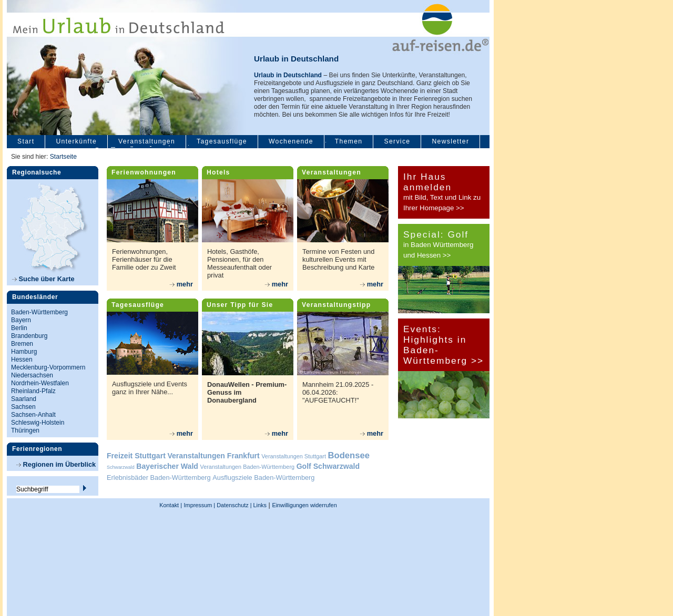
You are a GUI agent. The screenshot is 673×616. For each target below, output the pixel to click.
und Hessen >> (427, 255)
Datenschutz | (233, 505)
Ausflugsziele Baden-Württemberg (263, 478)
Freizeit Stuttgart (136, 456)
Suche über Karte (43, 279)
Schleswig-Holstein (38, 423)
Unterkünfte (76, 141)
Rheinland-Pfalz (33, 391)
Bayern (21, 320)
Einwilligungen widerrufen (304, 505)
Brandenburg (29, 336)
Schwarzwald (121, 467)
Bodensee (349, 455)
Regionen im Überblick (56, 464)
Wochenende (291, 141)
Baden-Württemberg (39, 312)
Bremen (22, 344)
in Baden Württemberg (438, 245)
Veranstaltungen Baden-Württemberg (248, 467)
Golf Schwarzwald (328, 466)
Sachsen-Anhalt (33, 415)
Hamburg (24, 352)
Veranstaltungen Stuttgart (294, 456)
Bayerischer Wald (167, 466)
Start (26, 141)
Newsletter (450, 141)
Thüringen (25, 430)
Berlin (19, 328)
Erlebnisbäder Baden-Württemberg (159, 478)
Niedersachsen (32, 375)
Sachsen (23, 407)
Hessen (22, 360)
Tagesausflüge (222, 141)
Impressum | (200, 505)
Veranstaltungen (147, 141)
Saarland (24, 399)
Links (259, 505)
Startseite (63, 157)
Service (397, 141)
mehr (181, 284)
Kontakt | (171, 505)
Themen (349, 141)
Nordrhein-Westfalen (40, 383)
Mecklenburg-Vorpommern (48, 367)
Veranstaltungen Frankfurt (213, 456)
